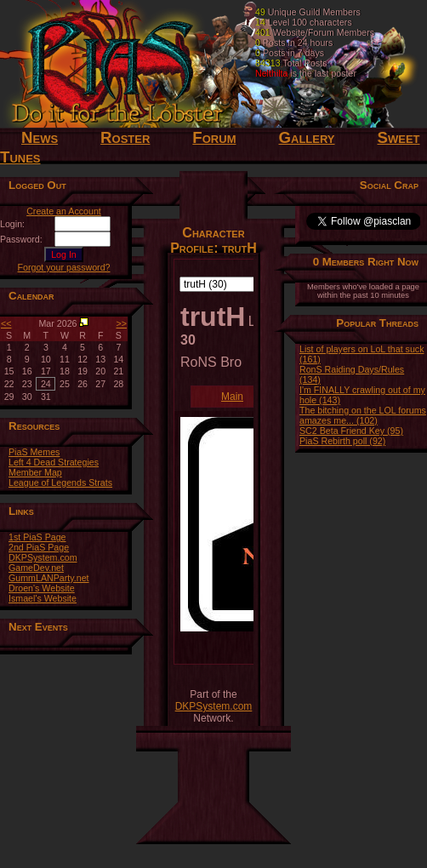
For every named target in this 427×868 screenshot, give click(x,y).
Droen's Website (42, 588)
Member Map (35, 472)
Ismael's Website (43, 598)
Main (232, 397)
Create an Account (64, 211)
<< (6, 323)
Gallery (306, 137)
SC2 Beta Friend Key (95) (351, 431)
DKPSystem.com (43, 557)
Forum (214, 137)
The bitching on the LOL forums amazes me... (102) (363, 415)
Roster (125, 137)
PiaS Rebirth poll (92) (342, 441)
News (40, 137)
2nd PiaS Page (39, 547)
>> (122, 323)
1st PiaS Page (37, 537)
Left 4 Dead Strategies (54, 462)
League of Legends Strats (60, 483)
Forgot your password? (64, 267)
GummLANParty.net (49, 578)
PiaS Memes (34, 452)
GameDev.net (36, 568)
